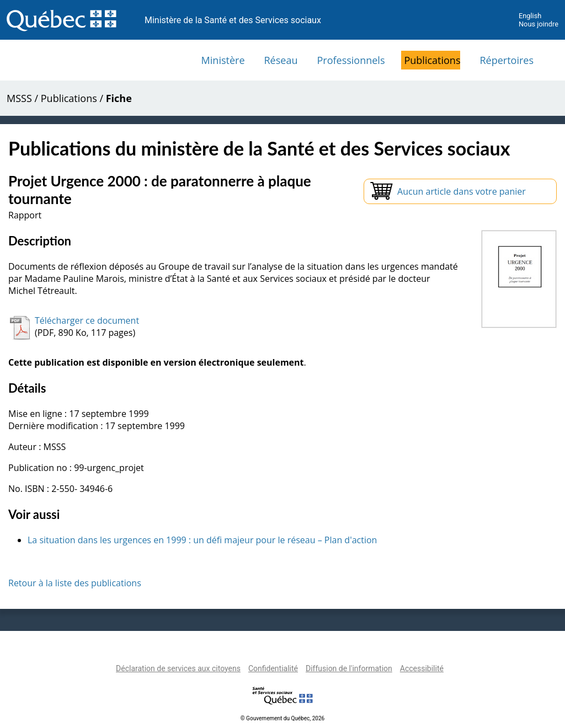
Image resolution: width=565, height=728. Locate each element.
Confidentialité (273, 668)
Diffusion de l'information (349, 668)
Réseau (281, 60)
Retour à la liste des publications (75, 583)
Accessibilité (422, 668)
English (530, 16)
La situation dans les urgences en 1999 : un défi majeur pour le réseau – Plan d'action (202, 540)
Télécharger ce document (87, 320)
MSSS (19, 98)
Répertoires (507, 60)
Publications (432, 60)
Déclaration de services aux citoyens (178, 668)
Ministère (223, 60)
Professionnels (351, 60)
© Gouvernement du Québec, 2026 (282, 718)
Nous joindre (539, 24)
